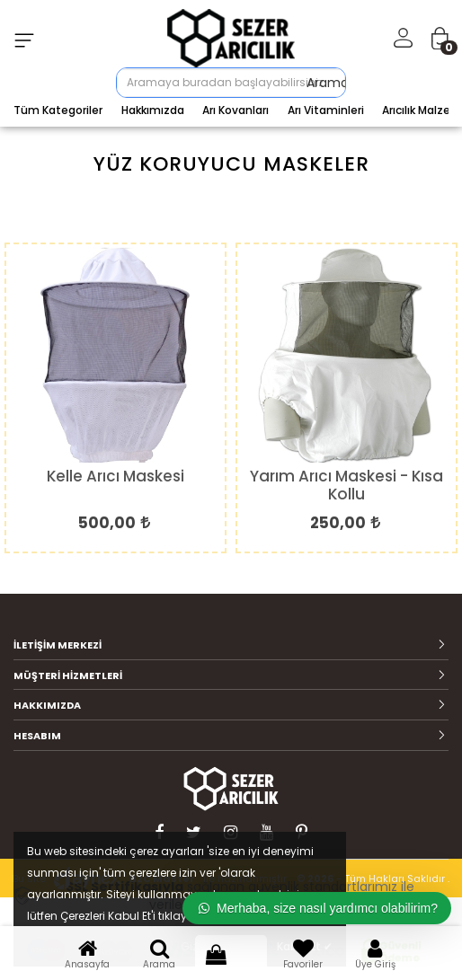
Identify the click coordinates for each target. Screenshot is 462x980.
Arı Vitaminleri (326, 110)
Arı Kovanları (235, 110)
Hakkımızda (153, 110)
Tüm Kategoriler (58, 110)
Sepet (231, 953)
